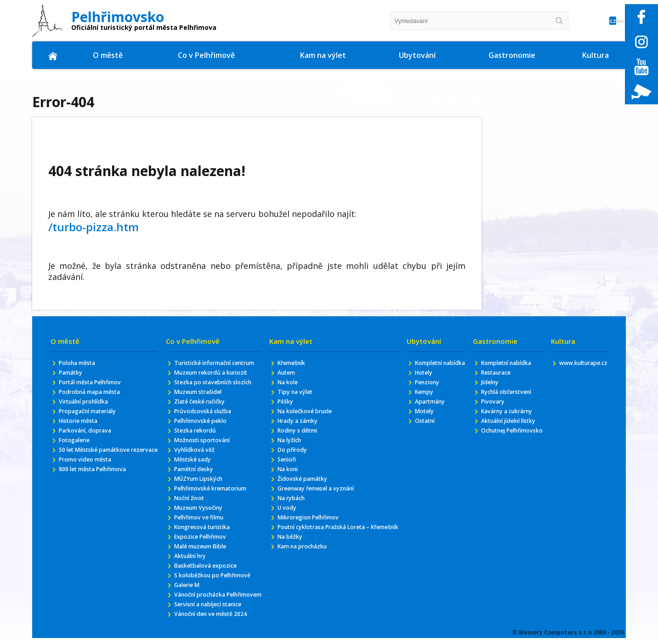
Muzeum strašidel (201, 404)
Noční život (190, 520)
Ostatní (426, 436)
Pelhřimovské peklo (203, 436)
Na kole (286, 385)
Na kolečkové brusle (306, 416)
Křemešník (291, 363)
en (617, 21)
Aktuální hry (192, 584)
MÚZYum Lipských (201, 499)
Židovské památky (303, 490)
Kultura (596, 55)
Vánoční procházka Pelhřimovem (202, 630)
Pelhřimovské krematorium (216, 510)
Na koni (286, 480)
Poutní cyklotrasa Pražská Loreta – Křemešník (329, 547)
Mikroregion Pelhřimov (310, 533)
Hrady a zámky (298, 427)
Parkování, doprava (90, 437)
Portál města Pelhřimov (97, 385)
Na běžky (289, 562)
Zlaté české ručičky (202, 414)
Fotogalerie (77, 448)
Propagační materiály (94, 416)
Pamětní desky (196, 488)
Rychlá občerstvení (506, 395)
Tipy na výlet (295, 395)
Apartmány (432, 414)
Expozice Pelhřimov (203, 562)
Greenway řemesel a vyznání (320, 501)
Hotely (424, 383)
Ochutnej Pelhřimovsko (497, 450)
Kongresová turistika (206, 552)
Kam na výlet (323, 55)
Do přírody (291, 459)
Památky (73, 374)
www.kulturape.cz (579, 363)
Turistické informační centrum (206, 368)
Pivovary (489, 406)
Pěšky (283, 406)
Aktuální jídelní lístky (500, 431)
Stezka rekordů (196, 446)
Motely (425, 425)
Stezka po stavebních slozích (218, 393)
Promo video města (90, 478)
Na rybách (290, 511)
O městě (109, 55)
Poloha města (81, 363)
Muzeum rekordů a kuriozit (216, 383)
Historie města (83, 427)
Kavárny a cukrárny (507, 416)
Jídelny (487, 385)
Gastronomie (512, 55)
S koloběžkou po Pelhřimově (217, 605)
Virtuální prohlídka (89, 406)
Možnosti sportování (205, 457)
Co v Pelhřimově (207, 55)
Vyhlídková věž (195, 467)
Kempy (425, 404)
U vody (285, 522)
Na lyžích (288, 448)
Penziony (428, 393)
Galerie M (187, 615)
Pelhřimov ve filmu (201, 541)
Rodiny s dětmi (298, 437)
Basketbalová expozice (209, 594)
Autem (285, 374)
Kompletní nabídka (429, 368)
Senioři (285, 469)
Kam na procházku (304, 573)
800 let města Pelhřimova (100, 488)
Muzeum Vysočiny (201, 531)
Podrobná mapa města (96, 395)
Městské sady (194, 478)
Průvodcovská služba (205, 425)
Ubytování (417, 55)
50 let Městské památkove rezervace (100, 463)
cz (602, 21)
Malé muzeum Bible (204, 573)
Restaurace (494, 374)
